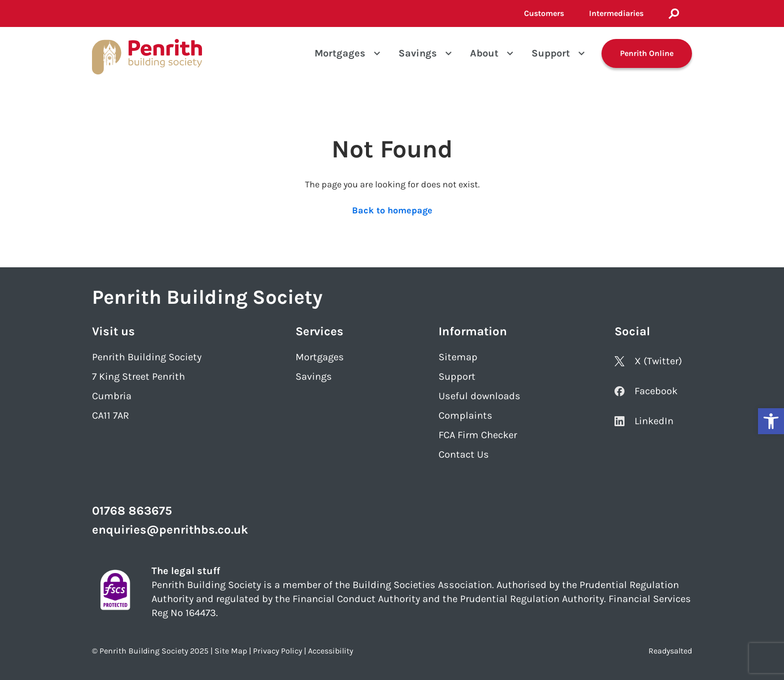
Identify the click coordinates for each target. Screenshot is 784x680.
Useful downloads (479, 396)
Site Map (231, 651)
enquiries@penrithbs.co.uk (170, 530)
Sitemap (458, 357)
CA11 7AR (110, 415)
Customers (544, 13)
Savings (418, 53)
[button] (771, 421)
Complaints (465, 415)
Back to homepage (392, 210)
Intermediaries (616, 13)
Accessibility (330, 651)
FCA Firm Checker (478, 435)
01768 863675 (132, 511)
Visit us (113, 331)
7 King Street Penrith (138, 376)
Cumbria (112, 396)
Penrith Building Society (147, 357)
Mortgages (340, 53)
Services (319, 331)
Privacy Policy (277, 651)
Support (551, 53)
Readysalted (670, 651)
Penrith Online (647, 53)
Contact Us (464, 454)
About (484, 53)
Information (473, 331)
